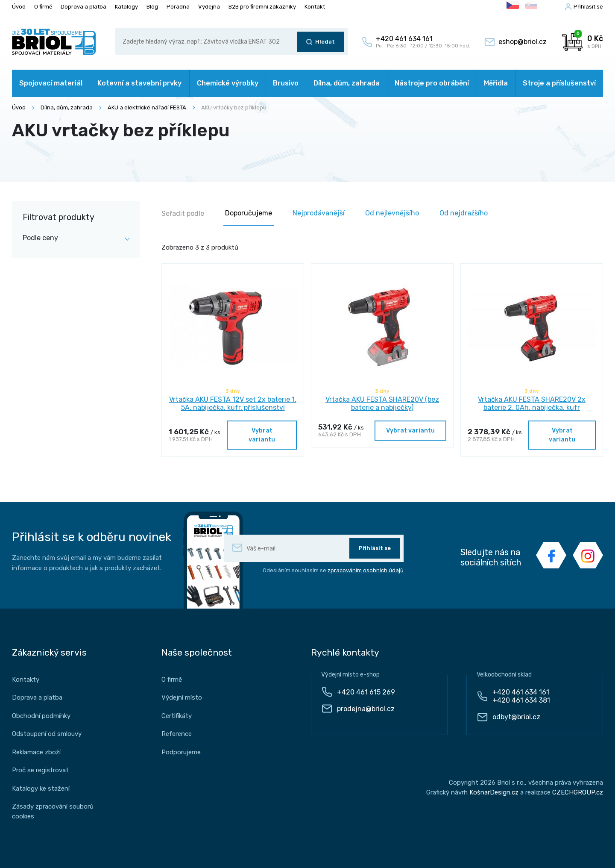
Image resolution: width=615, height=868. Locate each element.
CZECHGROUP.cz (578, 792)
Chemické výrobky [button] (228, 83)
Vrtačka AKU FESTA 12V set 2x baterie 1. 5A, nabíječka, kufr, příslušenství (233, 403)
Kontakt (315, 7)
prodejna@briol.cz (366, 709)
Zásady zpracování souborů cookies (53, 811)
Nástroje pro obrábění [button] (432, 83)
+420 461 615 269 (366, 692)
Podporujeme (181, 752)
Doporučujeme (249, 213)
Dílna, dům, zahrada (67, 107)
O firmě (43, 7)
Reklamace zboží (36, 752)
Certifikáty (177, 716)
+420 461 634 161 (521, 692)
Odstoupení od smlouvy (47, 734)
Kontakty (26, 680)
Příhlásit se (588, 7)
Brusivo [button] (286, 83)
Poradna (178, 7)
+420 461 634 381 (521, 700)
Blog (152, 7)
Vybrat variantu (262, 435)
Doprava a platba (83, 7)
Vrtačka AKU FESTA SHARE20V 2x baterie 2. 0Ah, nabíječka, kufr (532, 403)
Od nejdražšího (464, 213)
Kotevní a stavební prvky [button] (139, 83)
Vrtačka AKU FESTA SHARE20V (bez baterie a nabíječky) (382, 403)
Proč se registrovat (40, 770)
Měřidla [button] (496, 83)
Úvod (19, 7)
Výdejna (209, 7)
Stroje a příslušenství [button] (559, 83)
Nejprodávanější (319, 213)
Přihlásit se (375, 548)
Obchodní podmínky (41, 716)
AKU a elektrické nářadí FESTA (147, 107)
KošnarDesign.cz (494, 792)
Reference (177, 734)
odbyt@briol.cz (516, 717)
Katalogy (126, 7)
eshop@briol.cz (523, 42)
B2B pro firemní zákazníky (262, 7)
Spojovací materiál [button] (51, 83)
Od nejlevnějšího (392, 213)
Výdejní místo (182, 697)
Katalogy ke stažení (41, 789)
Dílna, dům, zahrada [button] (347, 83)
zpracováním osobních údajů (366, 570)
